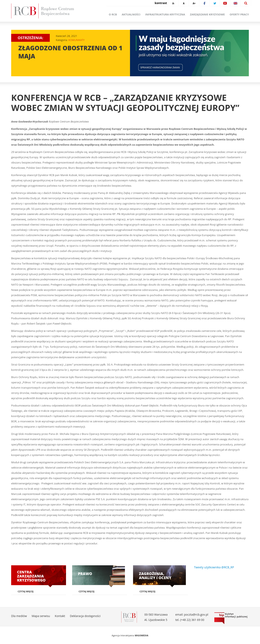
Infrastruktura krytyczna (165, 14)
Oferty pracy (239, 14)
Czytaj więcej (26, 591)
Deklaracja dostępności (85, 616)
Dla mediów (19, 616)
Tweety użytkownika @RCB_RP (214, 567)
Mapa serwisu (41, 616)
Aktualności (131, 14)
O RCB (113, 14)
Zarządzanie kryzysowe (207, 14)
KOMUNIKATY (77, 40)
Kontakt (60, 616)
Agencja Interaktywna (123, 635)
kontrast (161, 3)
